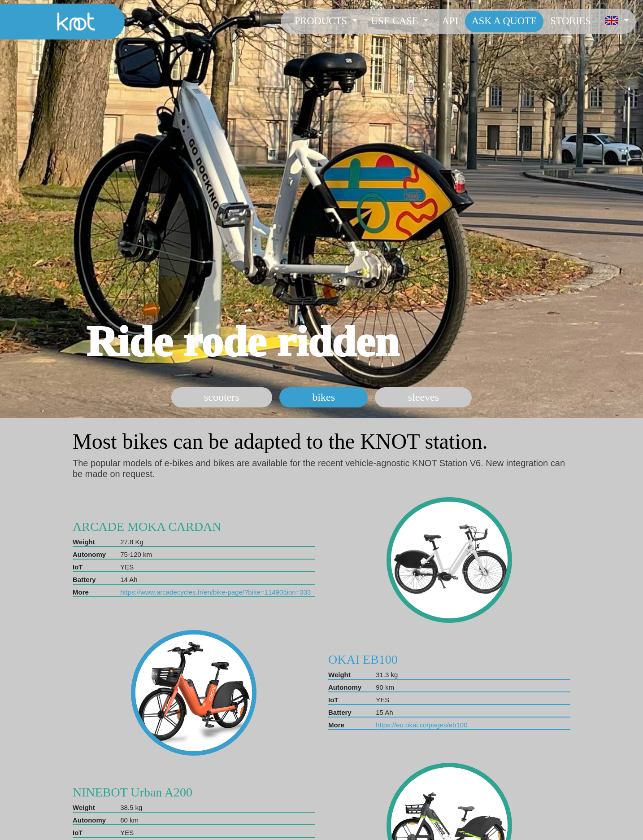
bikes (324, 397)
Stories (570, 21)
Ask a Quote (504, 21)
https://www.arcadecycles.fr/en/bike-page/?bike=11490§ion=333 (215, 592)
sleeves (424, 397)
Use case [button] (396, 21)
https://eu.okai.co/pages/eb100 (421, 725)
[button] (617, 22)
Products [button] (322, 21)
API (450, 21)
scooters (222, 397)
